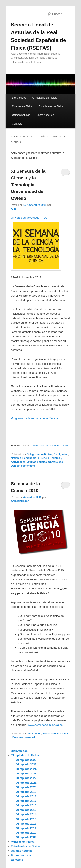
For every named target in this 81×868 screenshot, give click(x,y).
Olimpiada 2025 (26, 764)
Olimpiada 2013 (26, 819)
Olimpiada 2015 (26, 810)
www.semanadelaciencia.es (45, 725)
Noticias (16, 458)
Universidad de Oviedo (25, 218)
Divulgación (61, 454)
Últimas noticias (21, 115)
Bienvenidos (19, 98)
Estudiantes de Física (51, 106)
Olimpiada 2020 (26, 787)
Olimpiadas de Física (44, 98)
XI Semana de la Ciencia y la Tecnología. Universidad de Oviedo (28, 185)
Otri (46, 218)
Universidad (56, 462)
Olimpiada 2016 (26, 805)
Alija (14, 209)
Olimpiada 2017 (26, 801)
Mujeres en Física (22, 106)
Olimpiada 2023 (26, 773)
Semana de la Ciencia (36, 458)
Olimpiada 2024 (26, 769)
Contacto (17, 124)
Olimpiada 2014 (26, 814)
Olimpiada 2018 (26, 796)
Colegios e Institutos (39, 454)
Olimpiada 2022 (26, 778)
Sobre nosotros (45, 115)
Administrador (20, 501)
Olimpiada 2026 (26, 760)
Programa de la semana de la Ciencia (35, 418)
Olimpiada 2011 (26, 828)
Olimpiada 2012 (26, 824)
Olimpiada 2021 (26, 783)
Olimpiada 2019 (26, 792)
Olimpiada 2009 (26, 837)
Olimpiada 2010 (26, 833)
